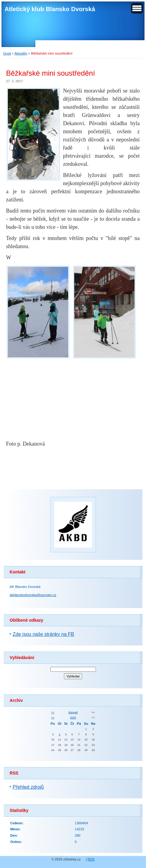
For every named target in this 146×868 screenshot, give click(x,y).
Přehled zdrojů (28, 787)
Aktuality (21, 53)
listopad (73, 712)
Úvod (7, 53)
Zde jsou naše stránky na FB (43, 634)
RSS (91, 859)
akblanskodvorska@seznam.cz (33, 595)
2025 (73, 718)
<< (53, 712)
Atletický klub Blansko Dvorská (50, 9)
